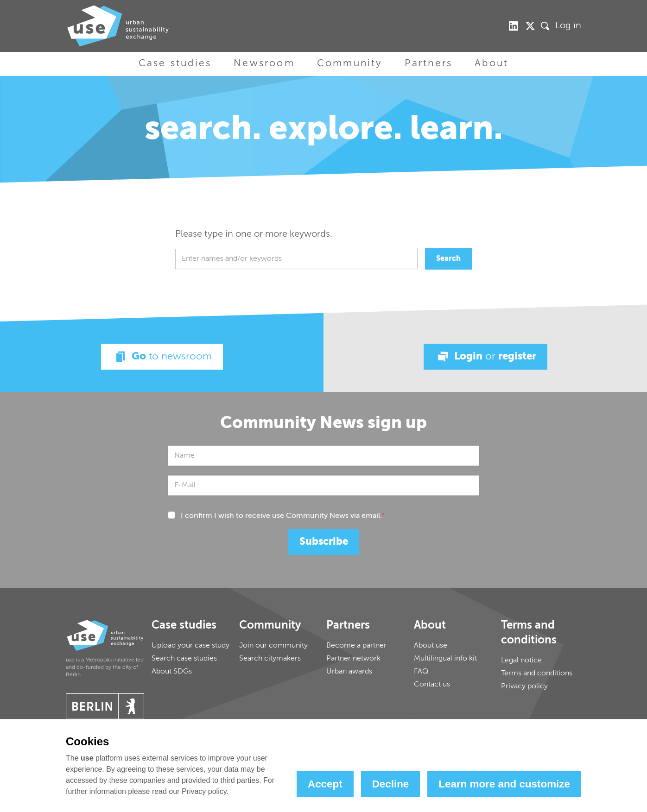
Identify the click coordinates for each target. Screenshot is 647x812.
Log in (568, 26)
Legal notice (521, 661)
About (492, 64)
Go (162, 357)
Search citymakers (270, 659)
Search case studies (184, 659)
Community (350, 64)
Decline (391, 784)
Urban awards (349, 672)
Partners (429, 64)
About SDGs (172, 672)
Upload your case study (190, 646)
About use (431, 646)
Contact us (432, 685)
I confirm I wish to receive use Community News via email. (283, 516)
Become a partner (356, 646)
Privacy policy (524, 686)
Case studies (175, 64)
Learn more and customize (504, 784)
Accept (325, 784)
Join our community (273, 646)
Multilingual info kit (445, 659)
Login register (485, 357)
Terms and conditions (537, 674)
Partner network (353, 659)
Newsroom (264, 64)
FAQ (421, 672)
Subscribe (324, 542)
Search (448, 259)
